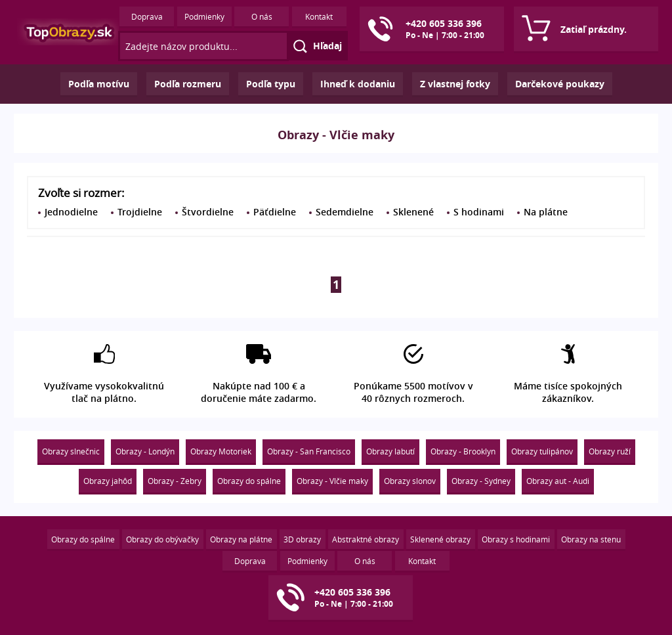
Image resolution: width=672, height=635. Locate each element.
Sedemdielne (345, 212)
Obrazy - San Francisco (309, 451)
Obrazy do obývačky (162, 539)
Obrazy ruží (610, 451)
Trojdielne (140, 212)
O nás (262, 16)
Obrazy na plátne (241, 539)
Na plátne (546, 212)
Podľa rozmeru (188, 84)
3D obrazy (302, 539)
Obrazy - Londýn (145, 451)
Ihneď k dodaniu (358, 84)
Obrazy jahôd (108, 481)
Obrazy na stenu (591, 539)
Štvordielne (208, 212)
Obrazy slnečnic (71, 451)
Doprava (147, 16)
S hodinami (479, 212)
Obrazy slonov (410, 481)
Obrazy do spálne (249, 481)
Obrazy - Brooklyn (463, 451)
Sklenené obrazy (440, 539)
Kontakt (319, 16)
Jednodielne (71, 212)
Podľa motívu (99, 84)
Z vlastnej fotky (455, 84)
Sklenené (413, 212)
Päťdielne (275, 212)
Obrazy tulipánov (542, 451)
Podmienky (204, 16)
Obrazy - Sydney (481, 481)
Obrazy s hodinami (516, 539)
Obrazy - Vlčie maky (332, 481)
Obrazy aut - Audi (558, 481)
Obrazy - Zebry (175, 481)
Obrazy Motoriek (221, 451)
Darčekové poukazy (560, 84)
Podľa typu (271, 84)
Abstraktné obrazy (366, 539)
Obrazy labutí (390, 451)
